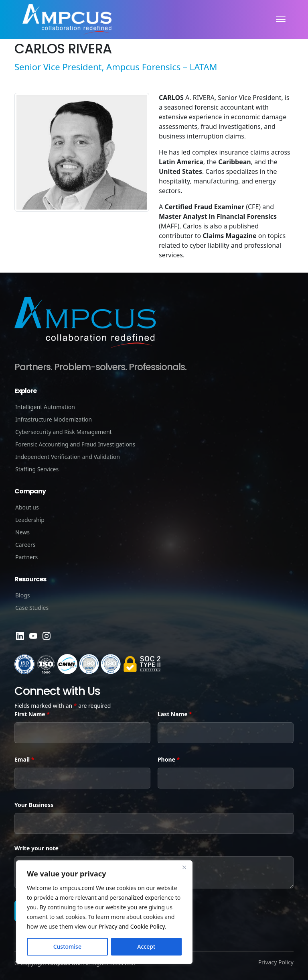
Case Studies (32, 608)
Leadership (30, 520)
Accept (146, 946)
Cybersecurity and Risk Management (64, 432)
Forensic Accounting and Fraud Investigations (75, 444)
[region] (104, 912)
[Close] (184, 867)
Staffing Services (37, 469)
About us (27, 507)
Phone (169, 759)
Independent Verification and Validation (68, 457)
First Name (32, 714)
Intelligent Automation (45, 407)
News (22, 532)
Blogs (23, 595)
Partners (26, 557)
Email (24, 759)
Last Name (175, 714)
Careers (25, 545)
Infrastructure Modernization (54, 419)
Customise (67, 946)
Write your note (36, 848)
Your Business (34, 805)
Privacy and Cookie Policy (132, 926)
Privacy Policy (276, 962)
